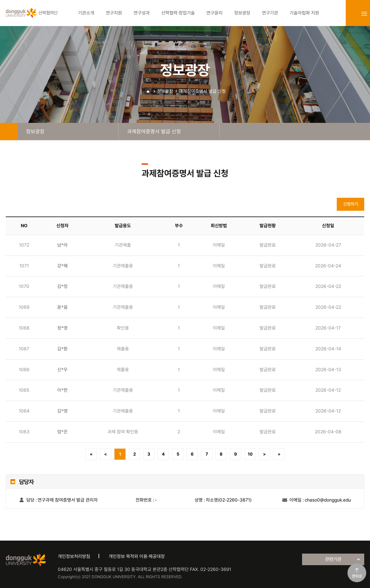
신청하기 (351, 204)
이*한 (62, 390)
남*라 (62, 245)
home (9, 132)
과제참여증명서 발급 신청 (202, 91)
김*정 (62, 286)
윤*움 (62, 307)
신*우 (62, 370)
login (351, 14)
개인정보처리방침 (74, 556)
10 (250, 454)
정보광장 (165, 91)
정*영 (62, 328)
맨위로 (357, 576)
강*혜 (62, 266)
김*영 (62, 411)
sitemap (364, 14)
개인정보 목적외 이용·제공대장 (137, 556)
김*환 (62, 349)
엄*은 (62, 432)
